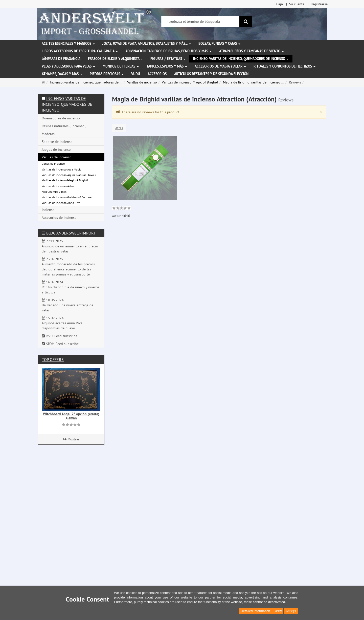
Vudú (136, 74)
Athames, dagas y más (62, 74)
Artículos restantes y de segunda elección (211, 74)
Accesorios (157, 74)
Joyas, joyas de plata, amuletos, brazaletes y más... (147, 44)
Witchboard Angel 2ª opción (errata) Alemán (71, 416)
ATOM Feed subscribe (60, 344)
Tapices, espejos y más (167, 66)
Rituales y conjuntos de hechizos (285, 66)
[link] (121, 209)
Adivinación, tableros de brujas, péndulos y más (168, 51)
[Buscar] (246, 22)
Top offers (53, 359)
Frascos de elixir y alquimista (115, 59)
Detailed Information (255, 611)
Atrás (119, 128)
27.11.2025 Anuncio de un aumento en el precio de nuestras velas (70, 246)
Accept (291, 611)
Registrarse (319, 4)
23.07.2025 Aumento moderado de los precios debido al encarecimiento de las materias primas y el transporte (68, 267)
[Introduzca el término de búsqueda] (200, 22)
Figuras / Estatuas (168, 59)
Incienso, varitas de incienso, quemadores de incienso (241, 59)
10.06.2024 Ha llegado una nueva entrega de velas (67, 305)
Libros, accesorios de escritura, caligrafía (80, 51)
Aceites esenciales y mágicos (68, 44)
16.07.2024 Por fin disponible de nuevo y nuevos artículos (71, 287)
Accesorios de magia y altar (220, 66)
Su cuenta (297, 4)
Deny (278, 611)
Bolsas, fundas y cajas (219, 44)
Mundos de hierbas (121, 66)
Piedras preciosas (107, 74)
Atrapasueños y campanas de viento (252, 51)
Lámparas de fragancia (61, 59)
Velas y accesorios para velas (68, 66)
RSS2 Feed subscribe (60, 336)
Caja (280, 4)
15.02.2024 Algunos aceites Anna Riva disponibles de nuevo (62, 323)
